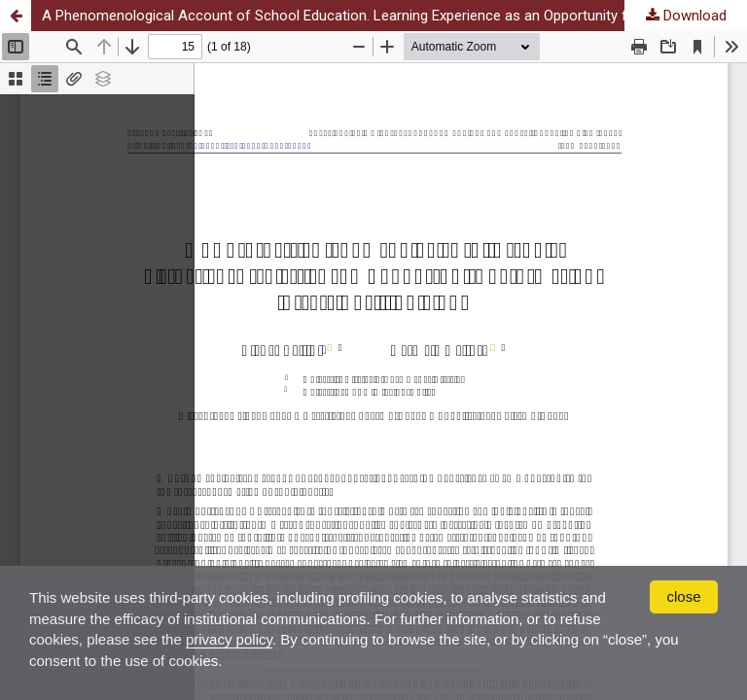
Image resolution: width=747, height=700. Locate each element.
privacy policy (229, 639)
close (683, 596)
